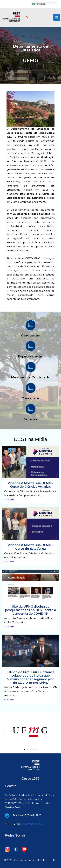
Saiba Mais (9, 499)
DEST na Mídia (30, 439)
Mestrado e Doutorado (31, 377)
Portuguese (39, 4)
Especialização (30, 356)
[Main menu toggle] (57, 17)
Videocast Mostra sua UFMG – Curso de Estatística (31, 547)
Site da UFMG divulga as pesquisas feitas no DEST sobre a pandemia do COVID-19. (31, 610)
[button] (28, 17)
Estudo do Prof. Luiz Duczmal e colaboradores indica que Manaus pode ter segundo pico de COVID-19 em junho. (30, 677)
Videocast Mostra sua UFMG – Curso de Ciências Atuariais (31, 485)
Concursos (30, 398)
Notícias (31, 419)
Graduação (31, 335)
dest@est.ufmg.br (32, 824)
